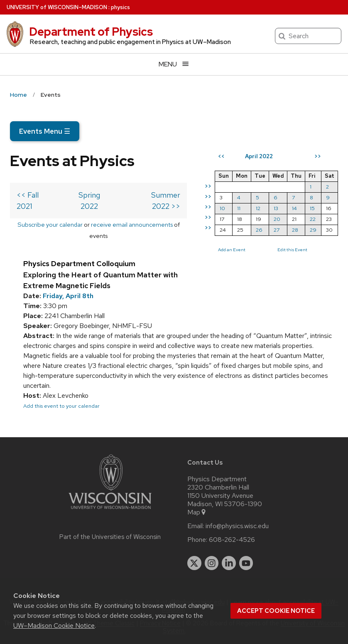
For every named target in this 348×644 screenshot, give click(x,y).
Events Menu (45, 131)
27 (277, 230)
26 (259, 230)
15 (312, 208)
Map (197, 512)
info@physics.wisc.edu (237, 526)
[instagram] (212, 563)
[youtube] (246, 563)
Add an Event (232, 250)
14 (294, 208)
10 (222, 208)
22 (313, 219)
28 (295, 230)
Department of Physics (91, 32)
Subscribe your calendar (50, 224)
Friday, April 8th (68, 296)
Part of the (110, 537)
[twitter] (194, 563)
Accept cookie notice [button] (276, 611)
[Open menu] (174, 64)
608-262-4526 (232, 540)
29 (313, 230)
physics (120, 7)
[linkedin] (229, 563)
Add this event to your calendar (61, 406)
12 (258, 208)
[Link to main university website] (110, 511)
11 (239, 208)
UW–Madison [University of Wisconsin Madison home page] (57, 7)
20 (277, 219)
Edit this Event (292, 250)
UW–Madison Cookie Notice (54, 626)
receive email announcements (132, 224)
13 (276, 208)
